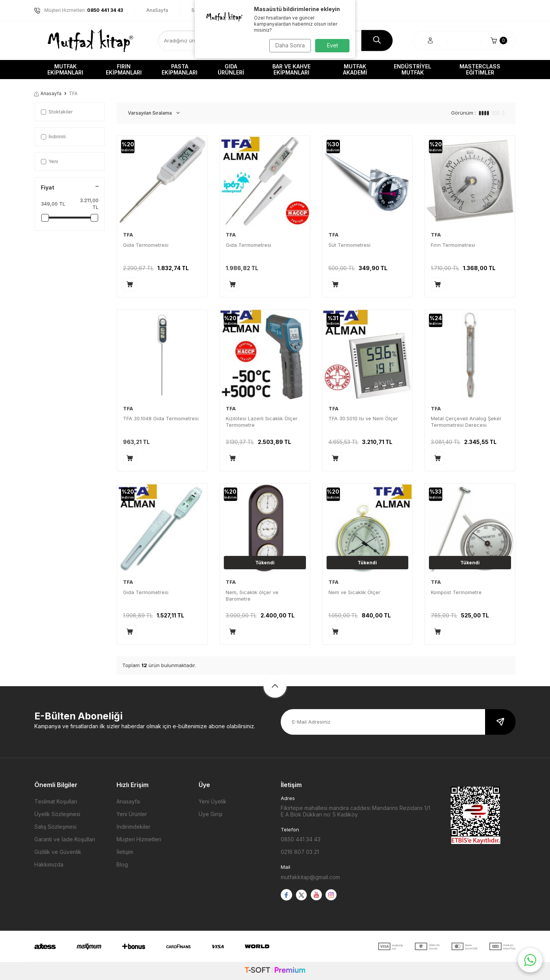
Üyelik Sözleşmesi (57, 814)
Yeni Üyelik (213, 801)
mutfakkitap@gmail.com (310, 877)
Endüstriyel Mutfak (412, 69)
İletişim (125, 852)
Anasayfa (48, 93)
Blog (122, 864)
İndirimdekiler (133, 827)
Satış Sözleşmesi (55, 827)
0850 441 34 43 (301, 839)
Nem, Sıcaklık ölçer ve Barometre (252, 595)
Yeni (49, 161)
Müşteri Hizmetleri (139, 839)
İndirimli (53, 137)
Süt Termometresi (349, 245)
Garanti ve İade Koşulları (65, 839)
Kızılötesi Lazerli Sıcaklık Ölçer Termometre (262, 422)
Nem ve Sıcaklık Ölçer (354, 592)
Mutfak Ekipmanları (65, 69)
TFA (128, 235)
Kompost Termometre (456, 592)
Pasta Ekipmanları (180, 69)
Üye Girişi (210, 814)
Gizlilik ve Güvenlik (58, 852)
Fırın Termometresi (453, 245)
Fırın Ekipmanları (124, 69)
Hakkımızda (49, 864)
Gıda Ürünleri (231, 69)
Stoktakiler (57, 112)
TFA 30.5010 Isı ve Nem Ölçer (363, 418)
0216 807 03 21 (300, 852)
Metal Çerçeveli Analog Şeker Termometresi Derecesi (466, 422)
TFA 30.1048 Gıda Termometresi (161, 418)
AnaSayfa (157, 10)
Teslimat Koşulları (56, 801)
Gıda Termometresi (146, 245)
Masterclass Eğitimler (480, 69)
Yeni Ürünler (132, 814)
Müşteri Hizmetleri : (79, 10)
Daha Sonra (289, 45)
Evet (332, 45)
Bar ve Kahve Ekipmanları (291, 69)
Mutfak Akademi (355, 69)
